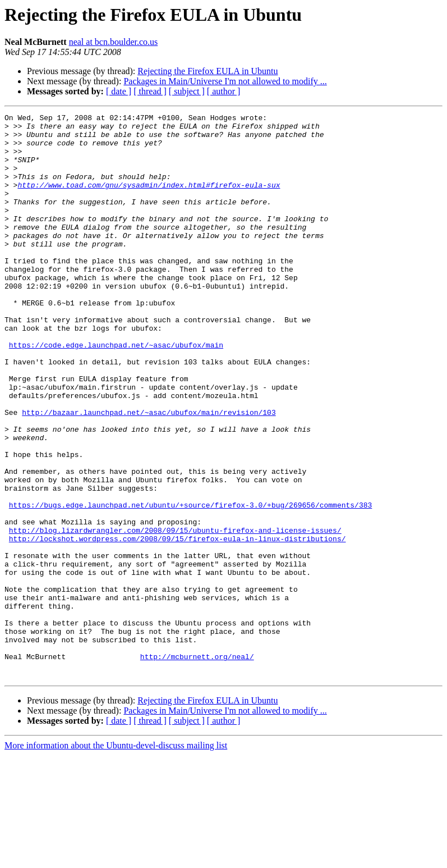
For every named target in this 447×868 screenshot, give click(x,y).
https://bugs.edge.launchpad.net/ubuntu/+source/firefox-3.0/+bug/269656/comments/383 (190, 584)
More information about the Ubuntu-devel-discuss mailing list (116, 858)
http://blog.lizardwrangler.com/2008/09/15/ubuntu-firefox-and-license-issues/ (175, 614)
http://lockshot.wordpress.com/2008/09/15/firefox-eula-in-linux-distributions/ (178, 624)
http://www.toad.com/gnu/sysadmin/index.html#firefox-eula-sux (149, 200)
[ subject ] (187, 91)
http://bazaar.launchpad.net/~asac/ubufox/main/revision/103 (149, 473)
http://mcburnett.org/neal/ (197, 766)
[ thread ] (150, 91)
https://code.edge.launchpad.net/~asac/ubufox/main (116, 392)
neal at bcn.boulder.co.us (114, 42)
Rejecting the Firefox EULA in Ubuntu (208, 71)
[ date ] (119, 91)
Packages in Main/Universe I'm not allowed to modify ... (225, 81)
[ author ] (224, 91)
